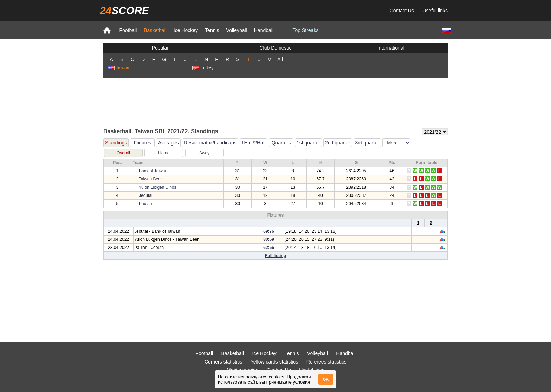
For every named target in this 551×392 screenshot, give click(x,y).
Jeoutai (146, 195)
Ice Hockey (186, 30)
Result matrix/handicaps (210, 143)
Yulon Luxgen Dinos (158, 187)
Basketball (155, 30)
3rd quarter (367, 143)
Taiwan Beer (150, 179)
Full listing (275, 256)
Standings (116, 143)
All (280, 59)
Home (164, 153)
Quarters (281, 143)
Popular (160, 48)
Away (204, 153)
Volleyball (237, 30)
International (391, 48)
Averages (168, 143)
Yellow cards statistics (274, 362)
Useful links (435, 11)
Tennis (212, 30)
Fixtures (142, 143)
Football (128, 30)
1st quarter (308, 143)
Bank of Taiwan (153, 171)
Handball (264, 30)
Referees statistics (326, 362)
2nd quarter (338, 143)
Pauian (145, 204)
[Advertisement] (275, 102)
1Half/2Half (254, 143)
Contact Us (402, 11)
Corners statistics (223, 362)
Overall (123, 153)
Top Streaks (305, 30)
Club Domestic (275, 48)
